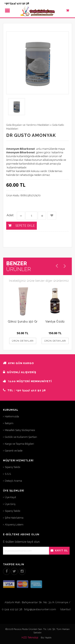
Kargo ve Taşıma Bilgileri (19, 444)
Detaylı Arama (13, 481)
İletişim (9, 423)
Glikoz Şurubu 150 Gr (23, 321)
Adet (10, 215)
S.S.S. (8, 474)
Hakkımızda (12, 416)
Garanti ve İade (14, 451)
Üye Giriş (10, 504)
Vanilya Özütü (55, 321)
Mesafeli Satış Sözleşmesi (20, 430)
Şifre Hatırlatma (14, 518)
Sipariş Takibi (12, 467)
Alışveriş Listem (14, 525)
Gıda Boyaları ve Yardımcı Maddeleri (28, 125)
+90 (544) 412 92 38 (17, 3)
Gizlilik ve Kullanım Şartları (21, 437)
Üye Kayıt (10, 497)
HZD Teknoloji (30, 637)
